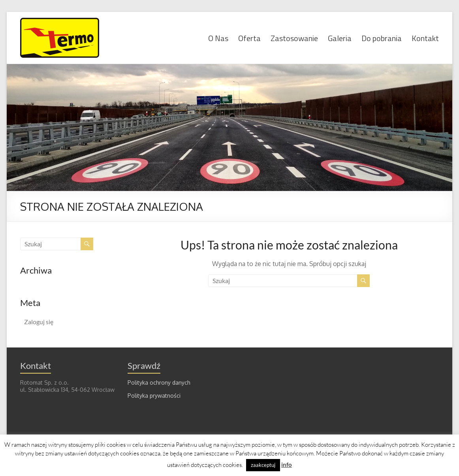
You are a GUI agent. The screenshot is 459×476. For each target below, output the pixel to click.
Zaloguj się (39, 322)
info (287, 465)
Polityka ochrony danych (159, 382)
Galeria (340, 38)
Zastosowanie (294, 38)
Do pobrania (382, 38)
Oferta (249, 38)
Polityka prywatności (154, 396)
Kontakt (425, 38)
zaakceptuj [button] (263, 465)
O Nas (218, 38)
